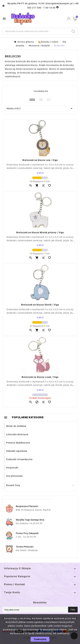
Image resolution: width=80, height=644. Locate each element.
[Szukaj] (36, 31)
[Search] (73, 31)
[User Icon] (69, 19)
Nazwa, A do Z (40, 108)
